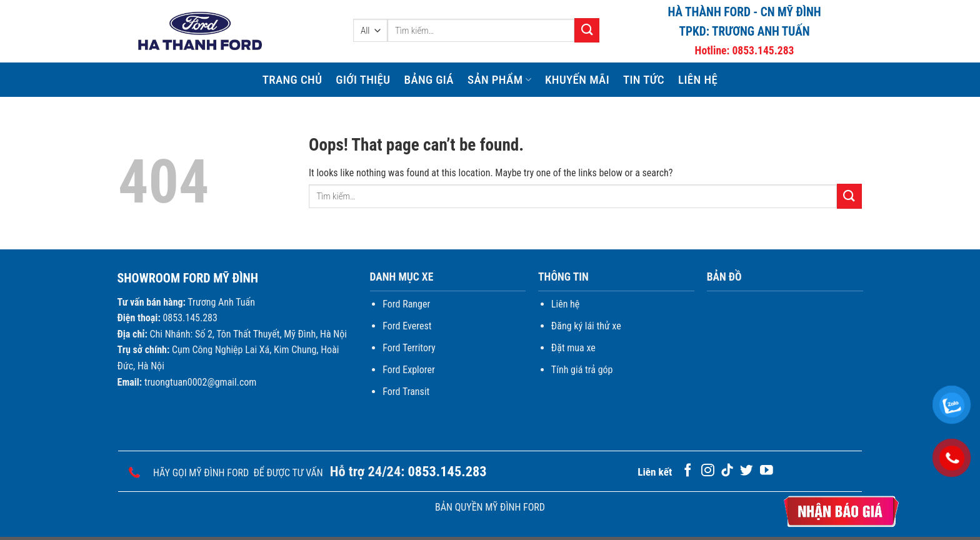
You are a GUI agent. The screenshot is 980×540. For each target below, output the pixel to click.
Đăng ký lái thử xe (586, 326)
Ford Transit (406, 392)
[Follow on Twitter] (747, 471)
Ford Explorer (409, 370)
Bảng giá (428, 80)
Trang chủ (292, 80)
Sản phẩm (499, 80)
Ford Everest (407, 326)
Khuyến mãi (577, 80)
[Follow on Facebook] (688, 471)
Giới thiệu (363, 80)
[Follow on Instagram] (708, 471)
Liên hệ (698, 80)
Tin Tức (644, 80)
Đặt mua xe (573, 348)
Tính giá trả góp (582, 370)
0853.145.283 (763, 51)
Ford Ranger (406, 304)
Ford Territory (409, 348)
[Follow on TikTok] (727, 471)
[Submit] (587, 30)
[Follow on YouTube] (767, 471)
